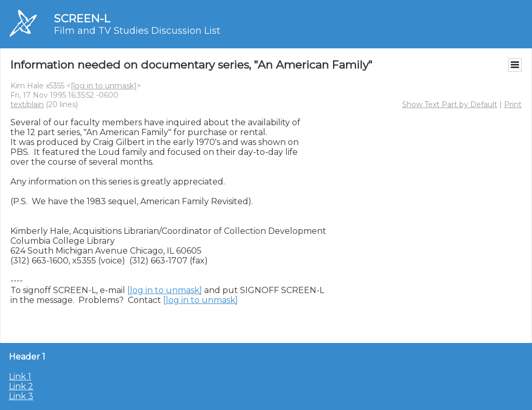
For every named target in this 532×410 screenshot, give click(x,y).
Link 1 (20, 376)
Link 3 (21, 396)
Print (513, 104)
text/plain (27, 104)
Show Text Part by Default (450, 104)
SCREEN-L (82, 18)
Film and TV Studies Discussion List (137, 31)
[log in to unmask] (104, 86)
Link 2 (21, 386)
